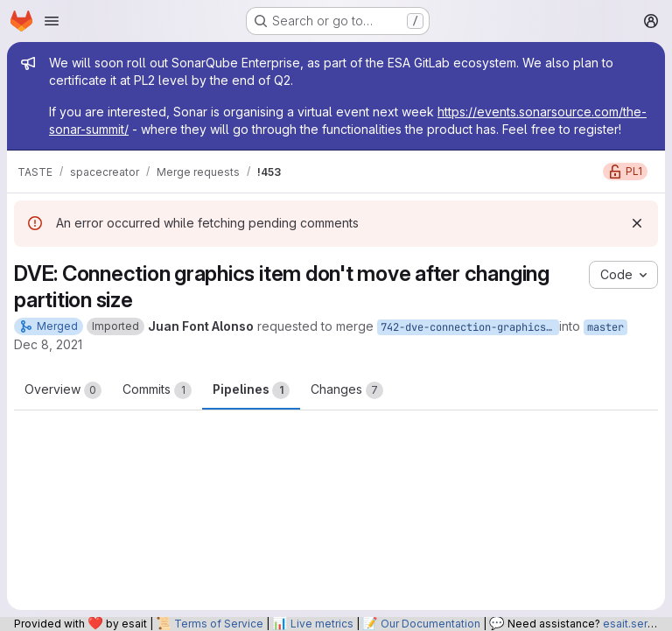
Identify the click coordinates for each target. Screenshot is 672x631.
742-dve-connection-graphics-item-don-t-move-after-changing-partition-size (470, 327)
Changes (347, 390)
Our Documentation (430, 624)
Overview (63, 390)
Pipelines (251, 390)
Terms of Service (219, 624)
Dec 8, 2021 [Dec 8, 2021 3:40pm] (48, 344)
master (605, 327)
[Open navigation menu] (52, 21)
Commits (157, 390)
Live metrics (322, 624)
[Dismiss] (637, 223)
